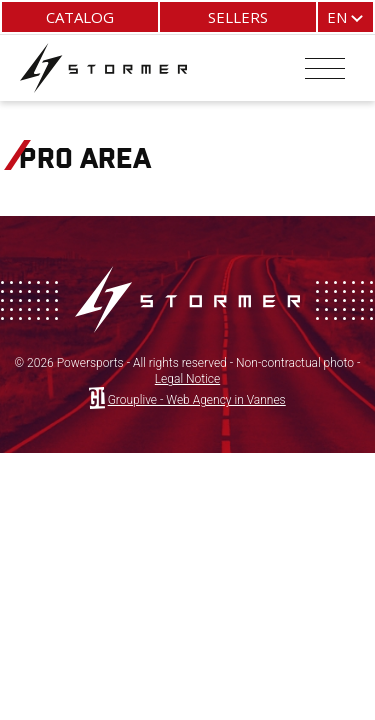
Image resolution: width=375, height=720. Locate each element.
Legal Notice (187, 379)
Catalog (80, 17)
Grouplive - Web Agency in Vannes (197, 400)
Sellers (238, 17)
